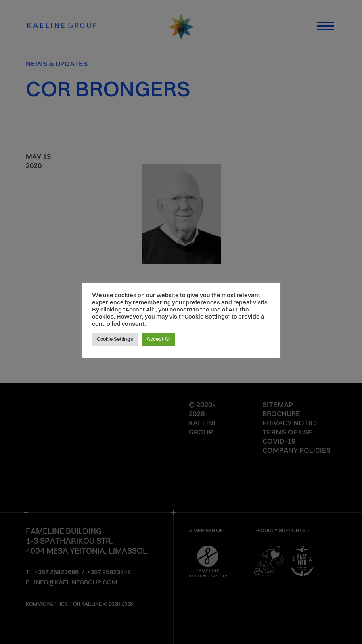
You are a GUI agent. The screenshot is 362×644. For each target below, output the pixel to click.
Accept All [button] (159, 339)
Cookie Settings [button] (115, 339)
